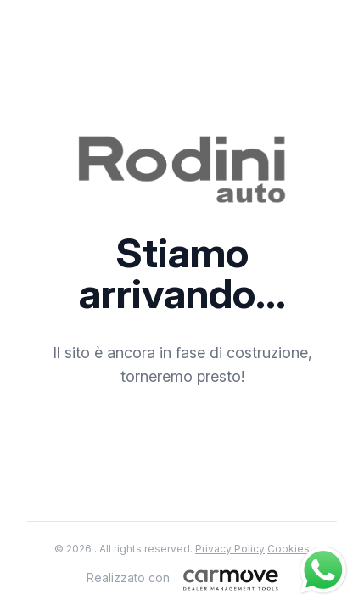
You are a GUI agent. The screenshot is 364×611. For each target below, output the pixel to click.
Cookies (288, 549)
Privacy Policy (230, 549)
